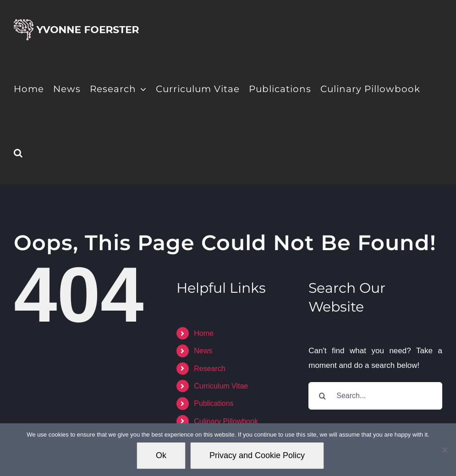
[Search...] (375, 396)
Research (209, 369)
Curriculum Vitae (221, 386)
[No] (445, 450)
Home (204, 333)
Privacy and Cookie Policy (257, 455)
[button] (18, 152)
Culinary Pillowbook (226, 421)
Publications (214, 403)
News (203, 351)
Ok (161, 455)
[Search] (322, 396)
